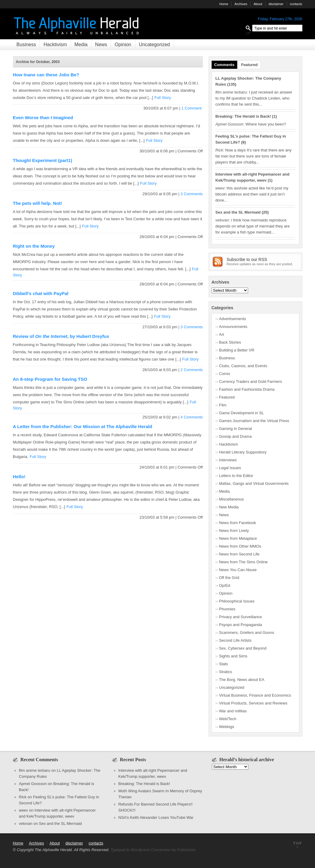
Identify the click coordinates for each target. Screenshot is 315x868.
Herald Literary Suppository (243, 452)
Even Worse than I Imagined (43, 118)
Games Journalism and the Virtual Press (254, 421)
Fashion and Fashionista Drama (247, 389)
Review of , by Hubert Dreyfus (61, 336)
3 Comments (192, 194)
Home (224, 4)
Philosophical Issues (237, 601)
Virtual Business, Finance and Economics (255, 695)
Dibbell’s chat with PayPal (41, 293)
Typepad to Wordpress (130, 850)
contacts (296, 4)
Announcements (233, 327)
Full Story (163, 98)
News (101, 45)
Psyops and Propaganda (241, 625)
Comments (224, 65)
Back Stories (230, 342)
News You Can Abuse (238, 570)
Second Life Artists (235, 640)
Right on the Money (34, 246)
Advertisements (233, 319)
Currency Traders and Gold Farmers (251, 382)
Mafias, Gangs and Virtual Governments (254, 483)
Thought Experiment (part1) (43, 160)
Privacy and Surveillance (241, 617)
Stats (224, 664)
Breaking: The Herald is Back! (243, 116)
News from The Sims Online (244, 562)
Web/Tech (228, 719)
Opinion (123, 45)
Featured (249, 65)
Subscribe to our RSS (247, 259)
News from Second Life (239, 554)
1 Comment (192, 108)
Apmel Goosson (33, 784)
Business (26, 45)
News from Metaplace (238, 538)
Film (223, 405)
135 (232, 84)
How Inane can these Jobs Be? (46, 75)
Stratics (226, 672)
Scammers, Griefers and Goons (247, 633)
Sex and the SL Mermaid (238, 212)
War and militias (233, 711)
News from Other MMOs (240, 546)
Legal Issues (230, 468)
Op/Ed (225, 585)
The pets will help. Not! (38, 203)
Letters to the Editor (236, 476)
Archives (241, 4)
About (258, 4)
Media (81, 45)
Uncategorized (154, 45)
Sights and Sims (233, 656)
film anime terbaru (35, 770)
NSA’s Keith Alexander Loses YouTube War (156, 817)
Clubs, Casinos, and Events (243, 366)
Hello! (19, 477)
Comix (225, 374)
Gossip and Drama (235, 436)
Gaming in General (236, 429)
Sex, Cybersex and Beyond (243, 648)
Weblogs (227, 727)
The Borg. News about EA (242, 680)
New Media (229, 507)
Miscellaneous (232, 499)
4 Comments (192, 417)
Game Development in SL (242, 413)
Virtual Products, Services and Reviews (253, 703)
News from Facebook (238, 523)
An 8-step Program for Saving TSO (50, 379)
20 (265, 212)
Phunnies (227, 609)
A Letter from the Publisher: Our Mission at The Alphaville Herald (83, 426)
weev (24, 810)
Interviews (228, 460)
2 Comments (192, 370)
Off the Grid (229, 578)
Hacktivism (55, 45)
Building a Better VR (237, 350)
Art (222, 334)
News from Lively (234, 531)
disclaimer (276, 4)
